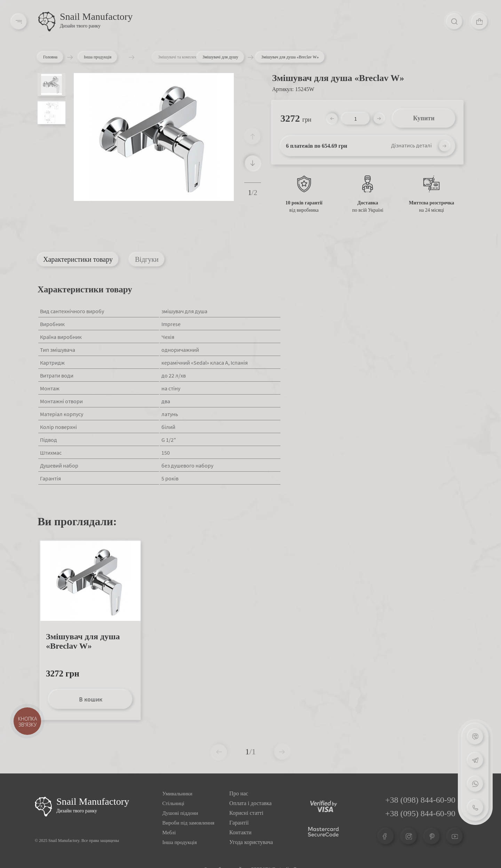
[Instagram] (409, 836)
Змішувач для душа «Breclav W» (83, 641)
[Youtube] (455, 836)
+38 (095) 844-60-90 (420, 813)
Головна (52, 57)
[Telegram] (475, 760)
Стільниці (173, 803)
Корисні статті (246, 813)
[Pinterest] (432, 836)
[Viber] (475, 737)
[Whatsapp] (475, 784)
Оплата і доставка (250, 803)
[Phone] (475, 808)
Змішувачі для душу (220, 57)
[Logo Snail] (43, 807)
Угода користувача (251, 842)
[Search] (454, 22)
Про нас (239, 793)
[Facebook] (386, 836)
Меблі (169, 833)
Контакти (240, 832)
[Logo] (47, 22)
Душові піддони (180, 813)
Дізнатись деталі (411, 145)
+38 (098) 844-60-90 (420, 800)
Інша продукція (113, 57)
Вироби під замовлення (189, 823)
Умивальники (177, 794)
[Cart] (479, 22)
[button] (253, 163)
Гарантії (239, 823)
